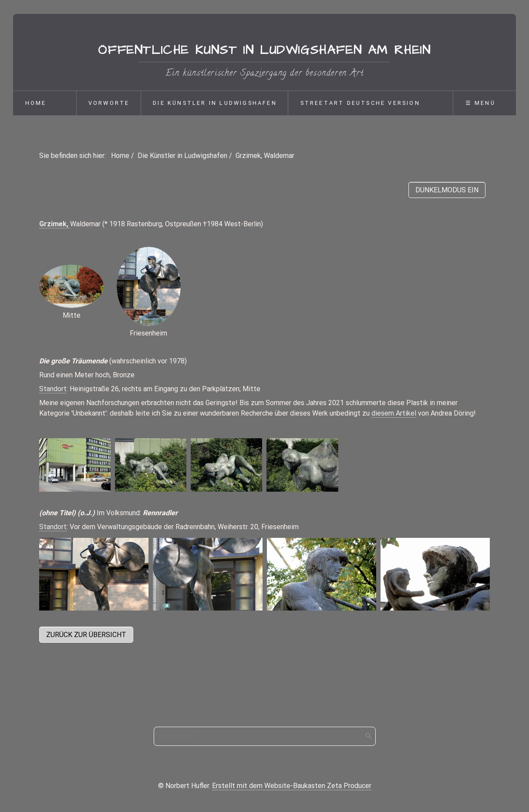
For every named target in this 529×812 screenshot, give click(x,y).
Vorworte (109, 103)
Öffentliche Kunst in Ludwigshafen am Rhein (264, 50)
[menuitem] (44, 103)
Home (36, 103)
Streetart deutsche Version (360, 103)
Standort (53, 389)
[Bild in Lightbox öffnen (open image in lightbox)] (75, 465)
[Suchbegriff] (265, 736)
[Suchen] (369, 736)
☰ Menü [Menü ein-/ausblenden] (480, 103)
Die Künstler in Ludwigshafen (215, 103)
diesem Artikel (394, 413)
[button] (86, 635)
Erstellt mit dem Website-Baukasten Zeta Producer (292, 786)
